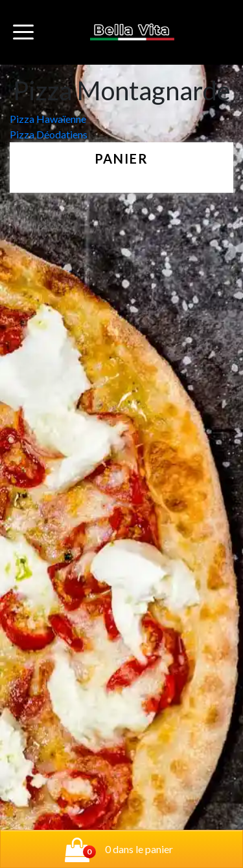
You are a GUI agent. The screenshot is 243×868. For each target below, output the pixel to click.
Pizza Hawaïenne (48, 119)
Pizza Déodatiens (49, 134)
